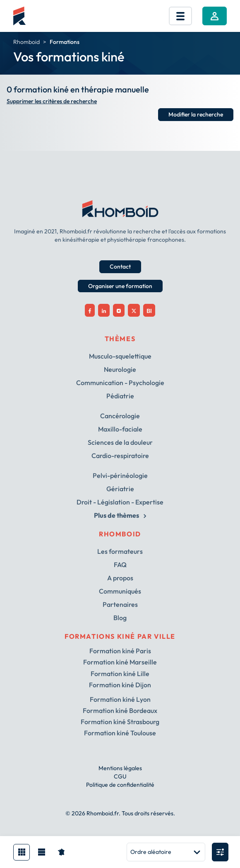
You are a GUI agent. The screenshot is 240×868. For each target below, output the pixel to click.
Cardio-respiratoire (120, 456)
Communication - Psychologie (120, 383)
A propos (120, 578)
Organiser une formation (120, 286)
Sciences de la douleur (120, 442)
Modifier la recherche (196, 114)
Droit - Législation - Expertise (120, 502)
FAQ (120, 565)
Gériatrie (120, 489)
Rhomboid (26, 42)
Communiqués (120, 591)
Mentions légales (120, 768)
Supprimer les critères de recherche (52, 101)
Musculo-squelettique (120, 356)
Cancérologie (120, 416)
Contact (120, 267)
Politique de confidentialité (120, 785)
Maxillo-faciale (120, 429)
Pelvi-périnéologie (120, 475)
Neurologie (120, 369)
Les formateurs (120, 551)
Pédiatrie (120, 396)
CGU (120, 776)
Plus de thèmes (120, 515)
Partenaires (120, 604)
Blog (120, 618)
